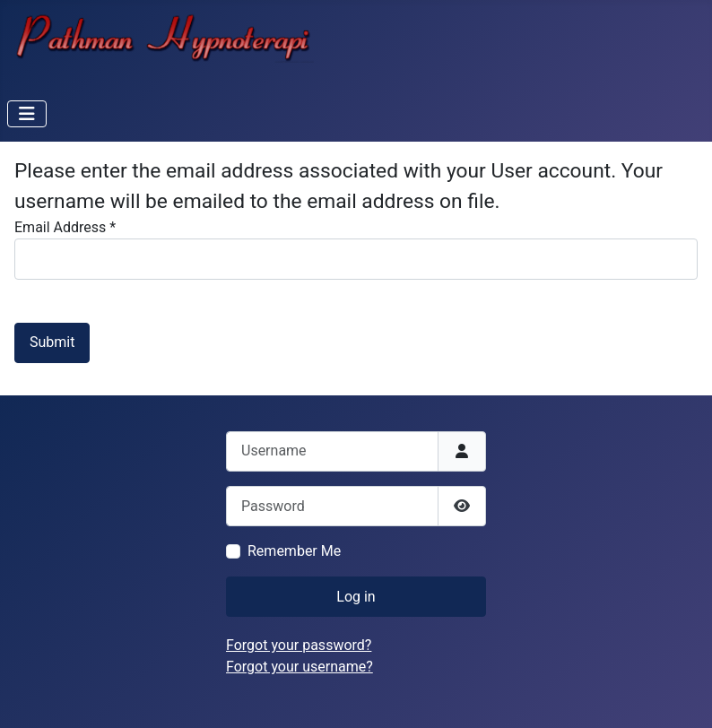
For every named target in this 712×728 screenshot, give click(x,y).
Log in (356, 597)
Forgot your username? (300, 667)
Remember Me (294, 551)
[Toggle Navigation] (27, 114)
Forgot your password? (299, 645)
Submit (52, 342)
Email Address (65, 227)
